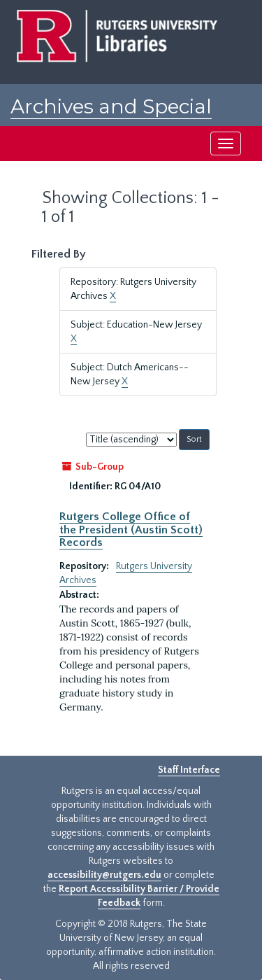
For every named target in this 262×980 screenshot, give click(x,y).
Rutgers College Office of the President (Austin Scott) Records (131, 530)
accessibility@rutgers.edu (104, 875)
